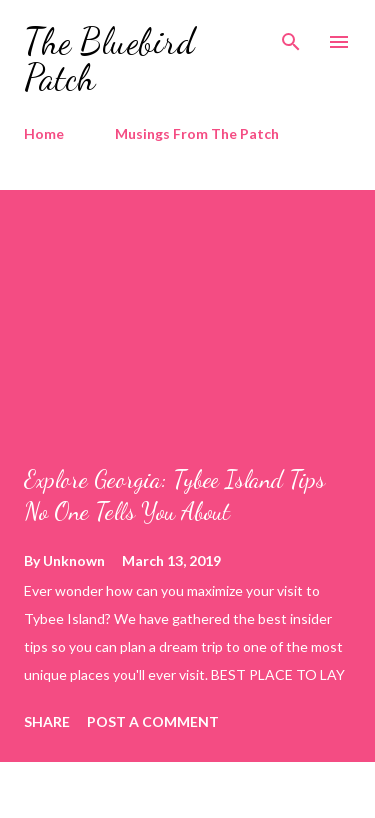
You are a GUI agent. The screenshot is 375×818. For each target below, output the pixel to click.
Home (44, 133)
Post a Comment (153, 721)
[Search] (291, 36)
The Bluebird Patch (109, 59)
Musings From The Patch (197, 133)
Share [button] (47, 721)
